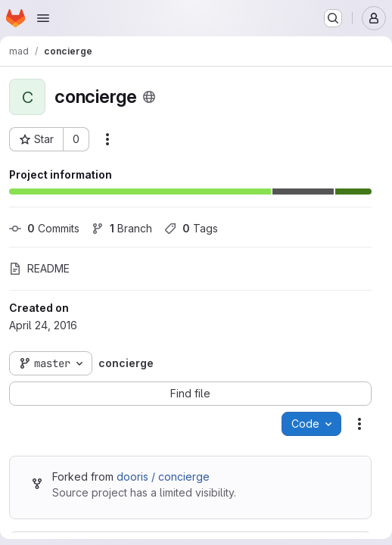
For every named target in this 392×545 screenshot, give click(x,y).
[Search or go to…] (333, 18)
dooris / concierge (163, 476)
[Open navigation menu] (43, 18)
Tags (191, 228)
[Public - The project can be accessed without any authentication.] (149, 97)
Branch (122, 228)
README (39, 268)
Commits (44, 228)
